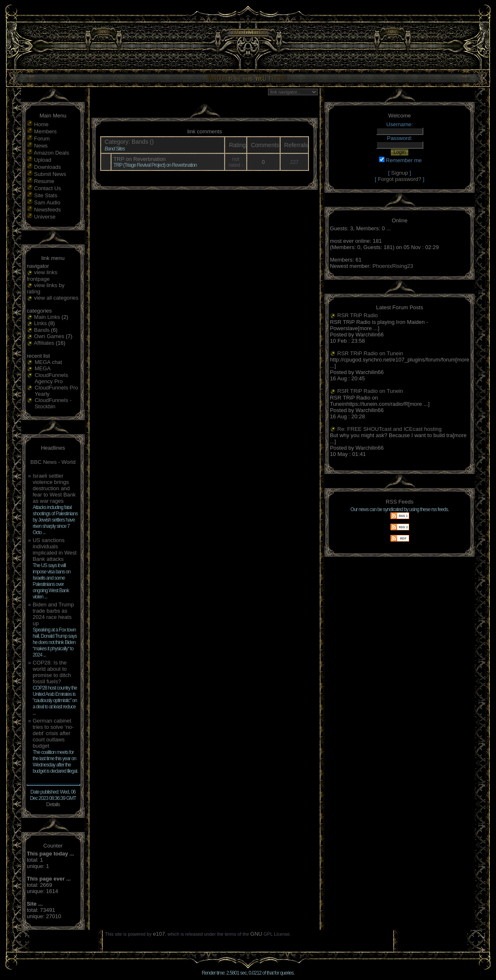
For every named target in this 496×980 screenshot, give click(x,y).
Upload (43, 160)
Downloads (48, 167)
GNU (256, 934)
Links (40, 323)
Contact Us (48, 188)
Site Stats (46, 195)
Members (46, 131)
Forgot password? (400, 179)
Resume (44, 181)
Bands (42, 330)
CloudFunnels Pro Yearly (56, 391)
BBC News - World (53, 462)
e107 (159, 934)
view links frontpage (42, 276)
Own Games (49, 336)
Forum (42, 139)
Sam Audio (47, 202)
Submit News (50, 174)
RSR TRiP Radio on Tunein (370, 353)
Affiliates (44, 343)
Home (42, 124)
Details (53, 804)
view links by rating (46, 289)
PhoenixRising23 (393, 266)
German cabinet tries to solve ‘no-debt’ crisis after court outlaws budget (53, 733)
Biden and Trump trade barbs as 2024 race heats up (53, 614)
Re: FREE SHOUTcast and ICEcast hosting (390, 429)
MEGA (43, 368)
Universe (45, 217)
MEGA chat (48, 362)
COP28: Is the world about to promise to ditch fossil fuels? (52, 672)
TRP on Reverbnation (140, 159)
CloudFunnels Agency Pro (51, 378)
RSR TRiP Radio (358, 315)
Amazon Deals (52, 153)
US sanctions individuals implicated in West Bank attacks (54, 550)
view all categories (56, 298)
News (41, 146)
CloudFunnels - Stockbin (53, 403)
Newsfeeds (48, 210)
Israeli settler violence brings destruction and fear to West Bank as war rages (54, 488)
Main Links (47, 317)
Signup (400, 173)
